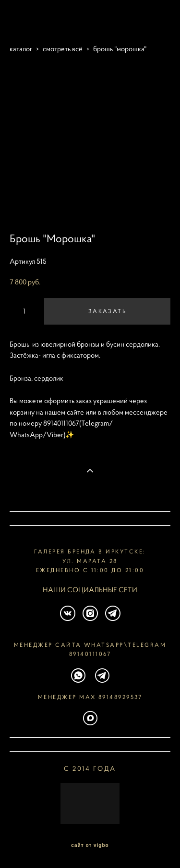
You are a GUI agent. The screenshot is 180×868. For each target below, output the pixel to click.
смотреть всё (63, 49)
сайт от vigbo (90, 845)
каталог (21, 49)
